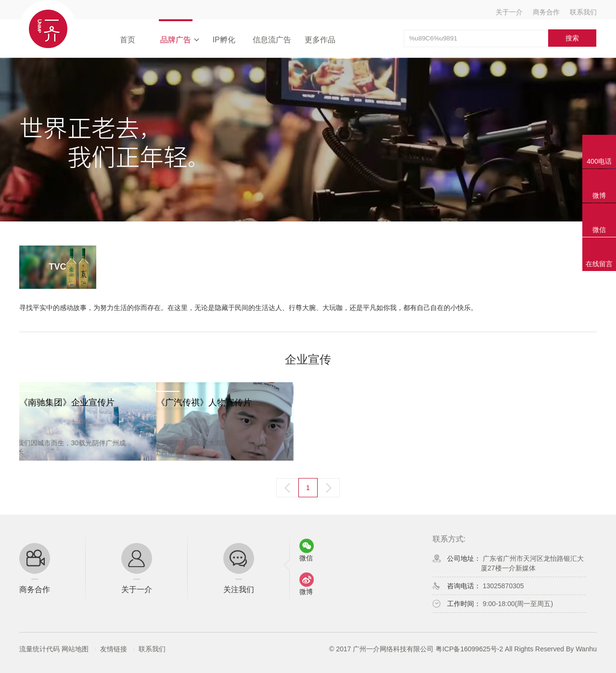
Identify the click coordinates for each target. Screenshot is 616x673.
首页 (128, 40)
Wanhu (586, 649)
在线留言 (599, 264)
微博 (599, 195)
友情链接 (114, 649)
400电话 (599, 161)
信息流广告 (272, 40)
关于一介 (509, 12)
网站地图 (75, 649)
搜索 (572, 38)
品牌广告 (176, 40)
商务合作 (546, 12)
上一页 (287, 488)
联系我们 (583, 12)
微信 (599, 230)
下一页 (329, 488)
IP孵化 (224, 40)
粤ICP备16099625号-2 (469, 649)
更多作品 (320, 40)
